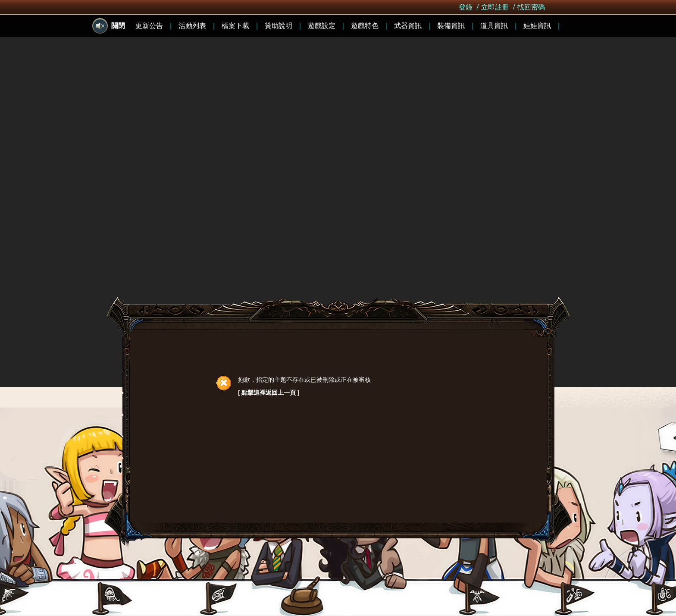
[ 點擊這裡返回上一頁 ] (269, 392)
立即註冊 (495, 7)
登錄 (466, 7)
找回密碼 (531, 7)
